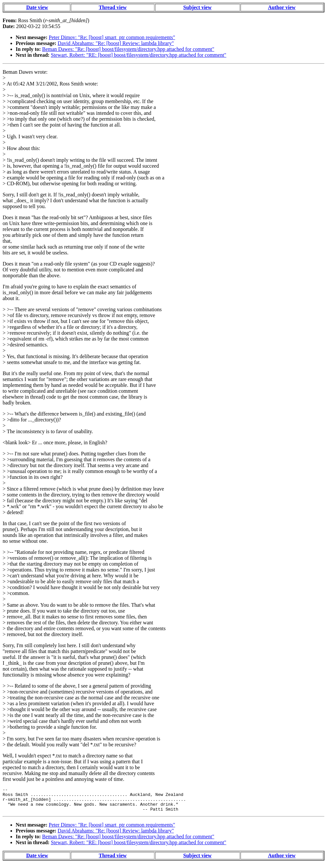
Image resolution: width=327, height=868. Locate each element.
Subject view (198, 7)
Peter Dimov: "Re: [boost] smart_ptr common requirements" (112, 37)
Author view (282, 7)
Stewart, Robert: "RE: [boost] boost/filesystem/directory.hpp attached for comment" (139, 55)
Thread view (113, 7)
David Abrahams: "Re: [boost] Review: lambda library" (116, 43)
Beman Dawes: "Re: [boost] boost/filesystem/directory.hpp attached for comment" (128, 49)
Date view (37, 7)
